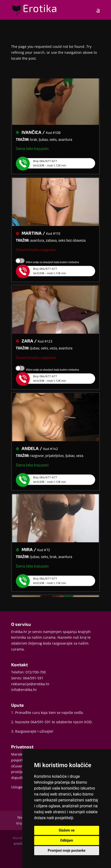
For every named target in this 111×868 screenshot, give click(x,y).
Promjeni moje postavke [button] (67, 850)
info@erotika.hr (24, 690)
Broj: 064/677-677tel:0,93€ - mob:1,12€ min (45, 164)
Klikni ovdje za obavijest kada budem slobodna (53, 263)
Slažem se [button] (67, 830)
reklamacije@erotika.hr (30, 684)
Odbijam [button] (67, 840)
